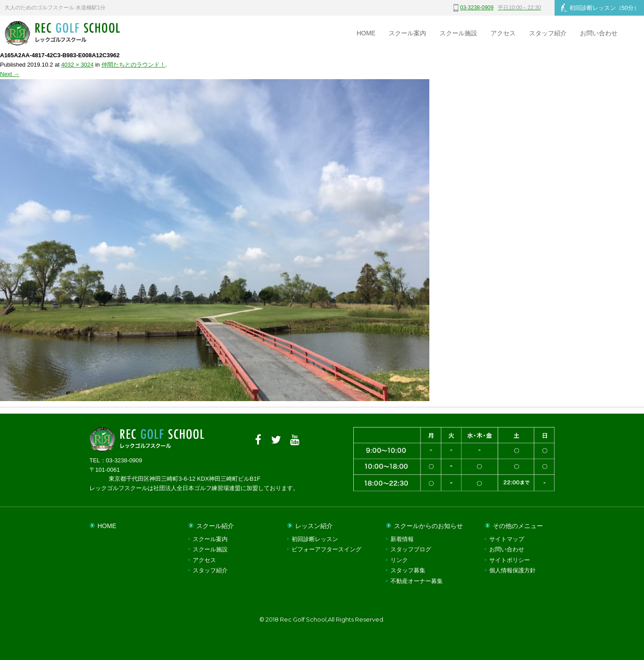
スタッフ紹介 (548, 33)
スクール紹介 (215, 526)
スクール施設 (458, 33)
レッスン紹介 (314, 526)
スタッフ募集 (408, 570)
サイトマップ (507, 539)
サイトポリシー (510, 560)
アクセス (503, 33)
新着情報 (402, 539)
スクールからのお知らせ (428, 526)
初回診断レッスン (600, 8)
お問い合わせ (599, 33)
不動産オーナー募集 (417, 581)
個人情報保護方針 (513, 570)
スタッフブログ (411, 549)
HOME (366, 33)
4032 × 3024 (78, 65)
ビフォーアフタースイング (326, 549)
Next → (10, 74)
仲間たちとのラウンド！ (133, 65)
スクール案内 (407, 33)
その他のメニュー (518, 526)
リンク (399, 560)
